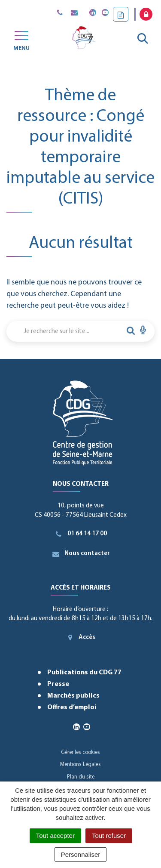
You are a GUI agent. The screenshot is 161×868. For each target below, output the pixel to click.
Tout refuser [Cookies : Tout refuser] (109, 836)
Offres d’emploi (72, 707)
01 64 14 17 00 (80, 534)
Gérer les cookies (80, 752)
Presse (58, 684)
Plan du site (81, 777)
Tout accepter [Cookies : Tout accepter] (55, 836)
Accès (81, 637)
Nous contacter (80, 554)
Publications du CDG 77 (84, 673)
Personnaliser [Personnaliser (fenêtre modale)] (81, 854)
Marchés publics (73, 696)
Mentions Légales (80, 765)
